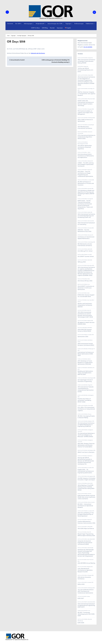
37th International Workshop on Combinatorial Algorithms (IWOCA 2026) (86, 137)
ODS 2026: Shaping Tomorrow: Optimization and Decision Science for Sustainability (86, 445)
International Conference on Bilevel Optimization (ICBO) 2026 (86, 354)
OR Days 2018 (16, 42)
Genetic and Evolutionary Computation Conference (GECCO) (85, 305)
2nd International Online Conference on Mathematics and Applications (86, 156)
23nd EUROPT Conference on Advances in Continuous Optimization (86, 288)
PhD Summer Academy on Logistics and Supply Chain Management (85, 113)
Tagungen (68, 24)
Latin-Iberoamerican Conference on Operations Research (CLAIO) (85, 570)
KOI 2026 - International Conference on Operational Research (85, 506)
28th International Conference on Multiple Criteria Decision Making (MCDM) (86, 61)
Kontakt (52, 28)
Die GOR (18, 24)
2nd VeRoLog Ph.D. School (85, 251)
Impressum (60, 28)
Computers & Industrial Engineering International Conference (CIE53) (85, 543)
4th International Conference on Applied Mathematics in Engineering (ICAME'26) (86, 425)
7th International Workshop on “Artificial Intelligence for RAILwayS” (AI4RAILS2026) (86, 435)
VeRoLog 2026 (82, 262)
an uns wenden (88, 47)
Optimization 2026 (83, 337)
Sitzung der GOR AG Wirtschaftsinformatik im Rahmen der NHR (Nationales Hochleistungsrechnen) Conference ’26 (86, 461)
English (68, 28)
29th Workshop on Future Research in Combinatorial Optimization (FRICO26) (85, 363)
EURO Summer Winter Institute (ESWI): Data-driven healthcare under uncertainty (86, 497)
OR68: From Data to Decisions (86, 452)
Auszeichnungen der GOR (55, 24)
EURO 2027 (81, 598)
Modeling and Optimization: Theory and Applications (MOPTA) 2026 (85, 373)
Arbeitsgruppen (28, 24)
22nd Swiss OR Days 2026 (85, 281)
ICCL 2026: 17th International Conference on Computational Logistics (86, 409)
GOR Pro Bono (35, 28)
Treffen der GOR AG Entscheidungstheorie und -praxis (86, 70)
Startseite (10, 24)
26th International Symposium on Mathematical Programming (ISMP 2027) (86, 605)
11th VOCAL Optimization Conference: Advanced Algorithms (85, 147)
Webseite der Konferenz (38, 53)
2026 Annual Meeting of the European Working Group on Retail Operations (86, 514)
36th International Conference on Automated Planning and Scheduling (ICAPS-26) (86, 216)
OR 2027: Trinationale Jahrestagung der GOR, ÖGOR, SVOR (86, 614)
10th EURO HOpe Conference (86, 529)
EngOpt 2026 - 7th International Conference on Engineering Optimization (86, 471)
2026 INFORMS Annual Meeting (86, 563)
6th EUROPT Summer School (86, 256)
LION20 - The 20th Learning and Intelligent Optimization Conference (86, 164)
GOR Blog (45, 28)
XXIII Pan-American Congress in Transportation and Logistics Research (86, 94)
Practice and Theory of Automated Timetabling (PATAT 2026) (84, 400)
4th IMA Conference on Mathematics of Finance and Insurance (86, 183)
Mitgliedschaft (40, 24)
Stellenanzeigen (79, 24)
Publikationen (90, 24)
